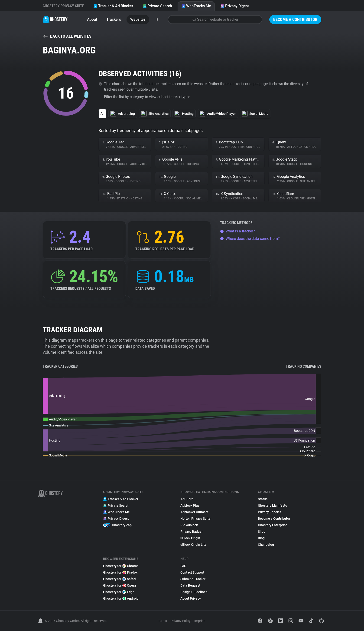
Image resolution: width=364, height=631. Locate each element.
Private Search (157, 6)
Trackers (114, 19)
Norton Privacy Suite (195, 519)
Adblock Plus (190, 505)
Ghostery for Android (121, 598)
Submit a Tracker (193, 579)
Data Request (190, 585)
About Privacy (191, 598)
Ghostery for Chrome (121, 566)
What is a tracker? (237, 231)
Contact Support (192, 572)
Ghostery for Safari (119, 579)
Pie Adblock (189, 525)
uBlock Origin (190, 538)
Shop (262, 532)
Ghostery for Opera (120, 585)
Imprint (200, 621)
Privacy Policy (181, 621)
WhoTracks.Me (196, 6)
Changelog (266, 545)
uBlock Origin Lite (193, 545)
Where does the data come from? (250, 239)
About (92, 19)
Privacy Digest (235, 6)
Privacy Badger (192, 532)
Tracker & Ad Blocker (113, 6)
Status (263, 499)
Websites (138, 19)
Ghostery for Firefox (120, 572)
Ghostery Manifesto (273, 505)
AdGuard (187, 499)
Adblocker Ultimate (195, 512)
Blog (261, 538)
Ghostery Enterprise (273, 525)
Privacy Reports (270, 512)
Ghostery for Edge (119, 592)
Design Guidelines (194, 592)
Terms (162, 621)
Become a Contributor (295, 19)
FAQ (183, 566)
